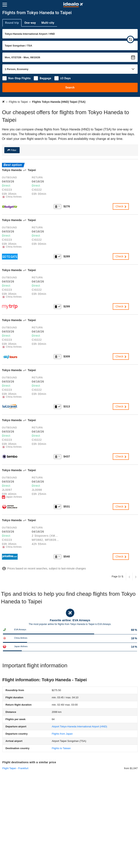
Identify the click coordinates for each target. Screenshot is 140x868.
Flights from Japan (62, 734)
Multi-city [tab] (48, 23)
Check (121, 206)
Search (70, 87)
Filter (13, 150)
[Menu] (5, 5)
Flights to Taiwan (61, 748)
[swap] (130, 39)
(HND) (79, 726)
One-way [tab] (30, 23)
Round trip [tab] (12, 23)
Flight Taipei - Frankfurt (15, 768)
